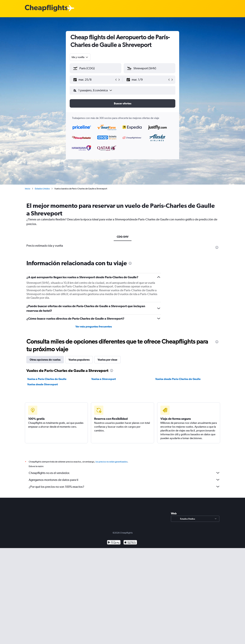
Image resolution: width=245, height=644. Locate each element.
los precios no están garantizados (111, 462)
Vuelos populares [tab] (79, 360)
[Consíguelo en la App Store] (130, 543)
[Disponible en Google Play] (114, 543)
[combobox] (80, 57)
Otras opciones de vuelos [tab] (45, 360)
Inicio (28, 189)
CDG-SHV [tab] (123, 237)
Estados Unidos (42, 189)
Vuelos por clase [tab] (107, 360)
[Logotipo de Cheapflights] (46, 8)
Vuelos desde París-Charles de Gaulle (178, 379)
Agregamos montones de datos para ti (124, 480)
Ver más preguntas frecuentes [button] (94, 327)
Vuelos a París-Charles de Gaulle (47, 379)
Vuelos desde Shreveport (42, 384)
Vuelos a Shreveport (104, 379)
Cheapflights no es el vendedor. (124, 473)
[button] (94, 80)
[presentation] (217, 247)
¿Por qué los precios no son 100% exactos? (124, 487)
